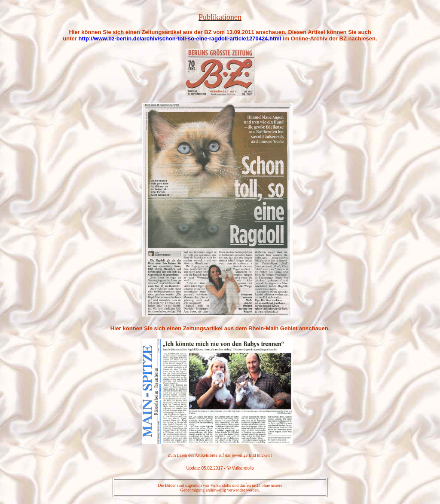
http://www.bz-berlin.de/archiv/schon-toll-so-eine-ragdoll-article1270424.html (180, 38)
